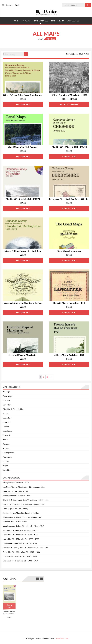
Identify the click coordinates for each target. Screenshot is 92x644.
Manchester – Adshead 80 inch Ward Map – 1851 (22, 517)
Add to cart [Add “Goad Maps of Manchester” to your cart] (69, 260)
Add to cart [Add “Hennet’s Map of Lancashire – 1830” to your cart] (69, 312)
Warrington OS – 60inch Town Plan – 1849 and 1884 (24, 504)
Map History (58, 21)
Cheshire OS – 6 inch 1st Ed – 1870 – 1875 (20, 556)
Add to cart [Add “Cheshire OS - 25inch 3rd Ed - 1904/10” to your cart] (69, 157)
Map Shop (26, 21)
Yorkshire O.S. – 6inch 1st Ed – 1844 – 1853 (20, 530)
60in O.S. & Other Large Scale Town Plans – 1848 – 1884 (26, 500)
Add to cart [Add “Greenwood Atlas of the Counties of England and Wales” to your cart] (23, 312)
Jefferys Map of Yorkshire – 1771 (16, 483)
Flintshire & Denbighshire (13, 409)
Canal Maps (7, 396)
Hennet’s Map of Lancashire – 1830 (17, 496)
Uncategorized (8, 453)
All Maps (6, 392)
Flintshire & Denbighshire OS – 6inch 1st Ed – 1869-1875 (26, 548)
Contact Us (73, 21)
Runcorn (6, 444)
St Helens (6, 448)
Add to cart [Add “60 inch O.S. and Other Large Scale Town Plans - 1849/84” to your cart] (23, 105)
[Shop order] (15, 54)
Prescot (6, 440)
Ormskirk (6, 435)
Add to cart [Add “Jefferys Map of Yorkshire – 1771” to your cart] (69, 364)
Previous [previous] (38, 579)
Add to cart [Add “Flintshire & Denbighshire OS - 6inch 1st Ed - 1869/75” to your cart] (23, 260)
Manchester (7, 431)
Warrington (7, 457)
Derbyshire (7, 405)
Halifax (6, 413)
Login (17, 5)
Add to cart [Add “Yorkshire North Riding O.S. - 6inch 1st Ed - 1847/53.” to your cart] (10, 606)
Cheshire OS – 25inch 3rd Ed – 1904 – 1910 (20, 561)
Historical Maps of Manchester (15, 522)
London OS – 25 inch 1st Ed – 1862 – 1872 (20, 543)
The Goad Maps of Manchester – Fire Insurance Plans (24, 487)
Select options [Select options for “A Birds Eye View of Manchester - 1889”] (69, 105)
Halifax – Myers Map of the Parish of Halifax (21, 513)
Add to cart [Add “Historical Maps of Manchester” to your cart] (23, 364)
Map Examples (41, 21)
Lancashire (7, 418)
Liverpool (7, 422)
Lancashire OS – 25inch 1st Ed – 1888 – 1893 (21, 539)
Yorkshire (6, 470)
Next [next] (41, 579)
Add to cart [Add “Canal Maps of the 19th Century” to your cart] (23, 157)
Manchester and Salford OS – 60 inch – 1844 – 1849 (23, 526)
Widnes (6, 461)
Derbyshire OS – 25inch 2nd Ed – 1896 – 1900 (21, 552)
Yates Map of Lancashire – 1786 (15, 491)
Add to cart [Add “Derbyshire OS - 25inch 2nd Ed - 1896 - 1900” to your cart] (69, 208)
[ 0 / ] (8, 5)
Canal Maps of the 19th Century (15, 509)
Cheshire (6, 400)
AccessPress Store (62, 639)
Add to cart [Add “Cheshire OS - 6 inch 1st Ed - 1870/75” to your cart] (23, 208)
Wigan (5, 466)
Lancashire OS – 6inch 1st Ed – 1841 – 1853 (20, 535)
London (6, 427)
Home (16, 21)
